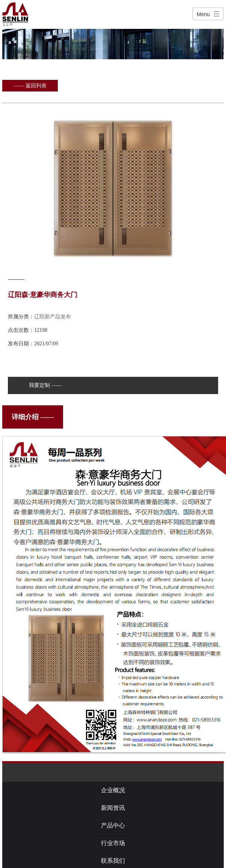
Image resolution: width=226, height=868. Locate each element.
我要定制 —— (45, 385)
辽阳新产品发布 (53, 317)
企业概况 (113, 790)
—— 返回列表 (30, 86)
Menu (203, 14)
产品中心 (113, 825)
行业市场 (113, 843)
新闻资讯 (113, 808)
